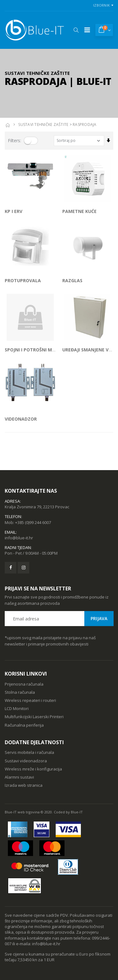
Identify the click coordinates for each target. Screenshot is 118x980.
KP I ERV (14, 211)
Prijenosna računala (24, 684)
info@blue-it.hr (19, 538)
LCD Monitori (17, 708)
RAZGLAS (72, 280)
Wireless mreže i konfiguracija (33, 769)
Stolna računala (20, 692)
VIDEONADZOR (21, 419)
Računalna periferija (24, 725)
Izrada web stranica (24, 785)
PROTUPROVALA (23, 280)
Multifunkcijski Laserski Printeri (34, 717)
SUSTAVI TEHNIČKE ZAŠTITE (43, 124)
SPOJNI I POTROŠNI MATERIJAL (38, 350)
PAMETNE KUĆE (79, 211)
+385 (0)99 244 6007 (33, 522)
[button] (76, 30)
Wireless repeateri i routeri (30, 700)
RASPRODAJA (85, 124)
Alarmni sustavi (19, 777)
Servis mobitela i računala (29, 752)
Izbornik (101, 5)
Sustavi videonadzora (26, 761)
